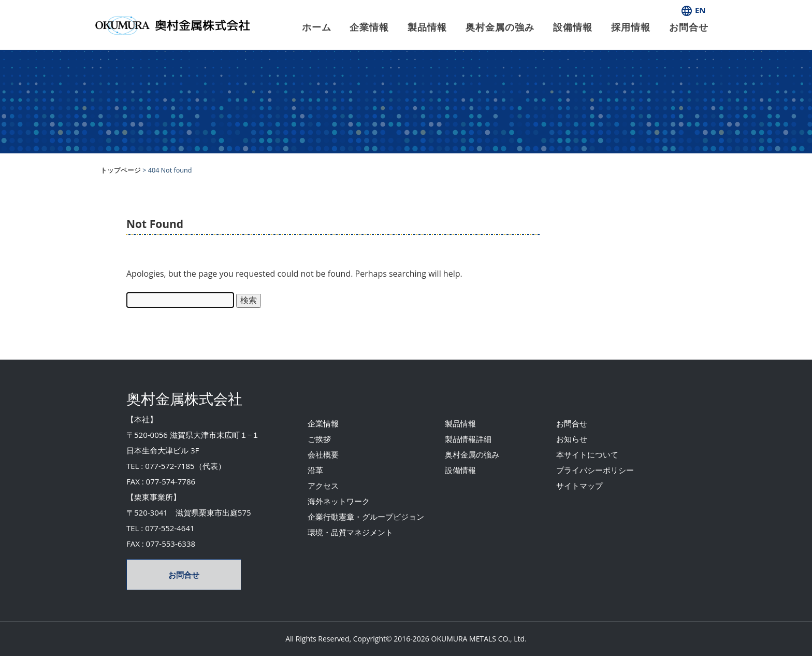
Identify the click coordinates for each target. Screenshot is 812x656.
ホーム (317, 27)
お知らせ (572, 439)
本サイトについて (587, 454)
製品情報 (427, 27)
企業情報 (369, 27)
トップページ (121, 170)
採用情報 (631, 27)
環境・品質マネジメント (350, 532)
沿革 (315, 470)
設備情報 (573, 27)
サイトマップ (579, 486)
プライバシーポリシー (595, 470)
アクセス (323, 486)
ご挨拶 (319, 439)
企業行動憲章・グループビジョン (366, 517)
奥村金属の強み (500, 27)
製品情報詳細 (468, 439)
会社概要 (323, 454)
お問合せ (689, 27)
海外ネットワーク (339, 501)
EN (693, 10)
